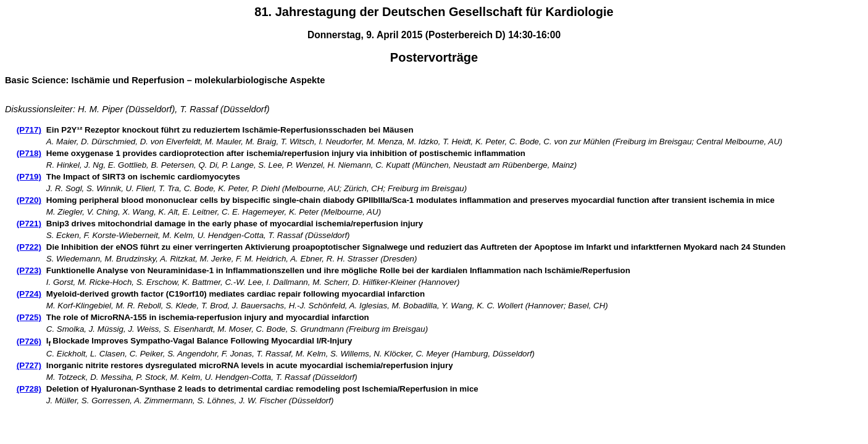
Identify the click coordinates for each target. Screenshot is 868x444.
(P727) (29, 365)
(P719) (29, 177)
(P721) (29, 224)
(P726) (29, 341)
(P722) (29, 247)
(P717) (29, 130)
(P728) (29, 389)
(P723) (29, 270)
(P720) (29, 200)
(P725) (29, 317)
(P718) (29, 153)
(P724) (29, 294)
